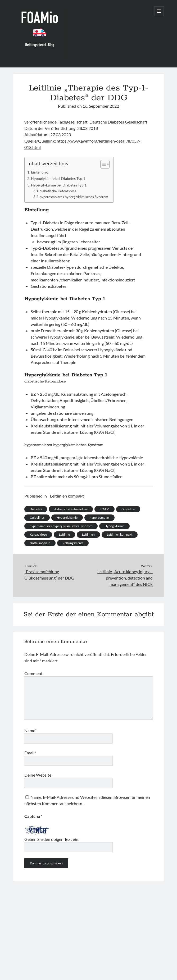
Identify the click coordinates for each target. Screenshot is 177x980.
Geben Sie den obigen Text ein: (52, 839)
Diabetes (36, 509)
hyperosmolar (99, 518)
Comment (33, 673)
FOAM (105, 509)
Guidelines (37, 518)
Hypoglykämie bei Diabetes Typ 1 (58, 178)
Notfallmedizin (40, 543)
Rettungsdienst (73, 543)
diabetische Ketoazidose (58, 191)
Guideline (128, 509)
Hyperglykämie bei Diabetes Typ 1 (59, 185)
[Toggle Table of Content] (102, 164)
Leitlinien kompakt (67, 496)
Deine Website (38, 775)
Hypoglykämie (114, 526)
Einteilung (39, 172)
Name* (30, 730)
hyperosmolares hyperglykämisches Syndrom (74, 197)
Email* (30, 753)
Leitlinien (88, 534)
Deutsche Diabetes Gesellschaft (118, 122)
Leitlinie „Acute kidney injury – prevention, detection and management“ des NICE (125, 578)
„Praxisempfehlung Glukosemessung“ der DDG (49, 575)
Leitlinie (64, 534)
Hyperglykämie (67, 518)
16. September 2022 (101, 106)
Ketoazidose (38, 534)
